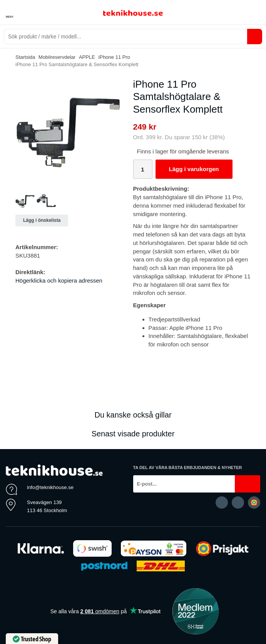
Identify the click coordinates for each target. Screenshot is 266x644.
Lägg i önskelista (42, 220)
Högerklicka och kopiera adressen (59, 280)
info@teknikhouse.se (50, 487)
